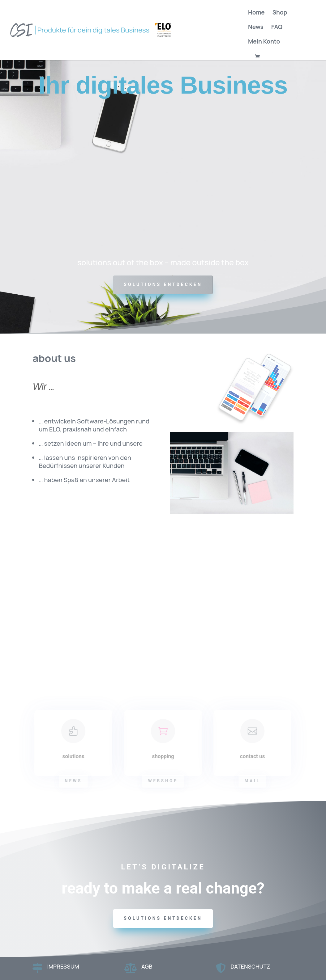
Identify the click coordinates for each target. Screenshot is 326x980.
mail (253, 781)
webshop (163, 781)
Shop (280, 13)
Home (256, 13)
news (73, 781)
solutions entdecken (163, 918)
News (256, 28)
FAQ (277, 28)
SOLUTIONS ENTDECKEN (163, 284)
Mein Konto (264, 42)
